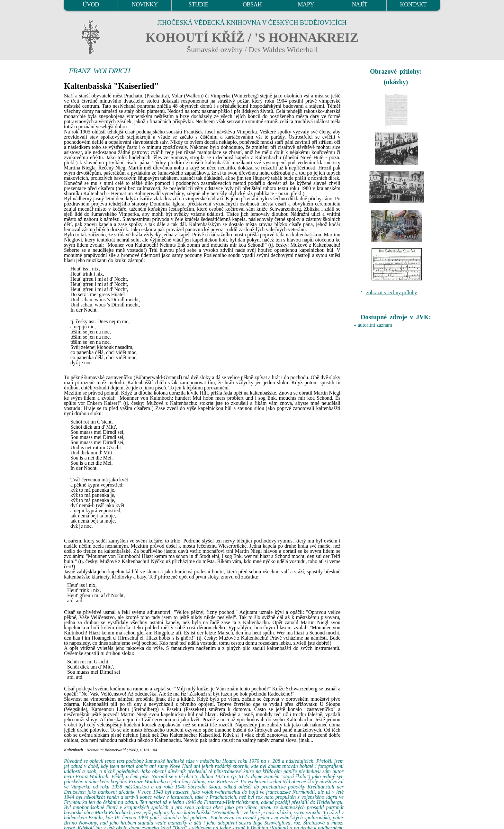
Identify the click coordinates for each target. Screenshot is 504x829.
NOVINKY (145, 5)
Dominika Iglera (167, 204)
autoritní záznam (375, 325)
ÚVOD (91, 5)
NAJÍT (360, 5)
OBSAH (252, 5)
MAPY (306, 5)
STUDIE (199, 5)
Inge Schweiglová (272, 823)
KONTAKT (414, 5)
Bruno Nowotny (80, 823)
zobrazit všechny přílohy (392, 292)
